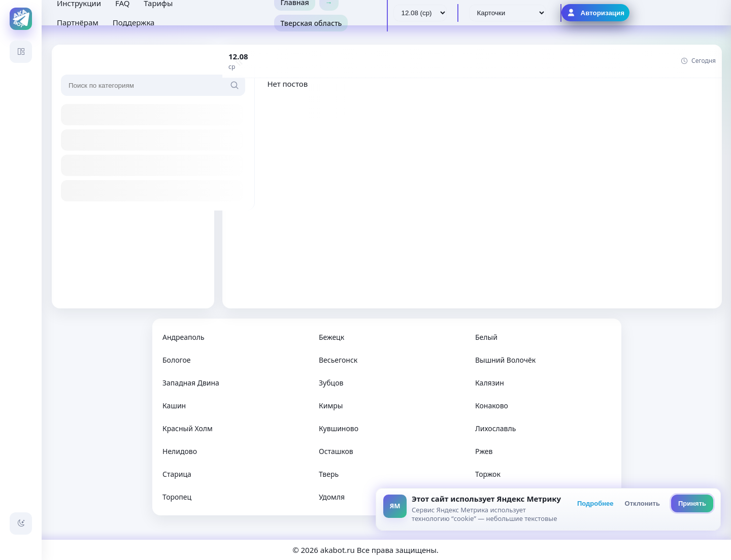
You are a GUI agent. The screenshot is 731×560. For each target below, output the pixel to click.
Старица (177, 474)
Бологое (176, 360)
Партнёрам (78, 22)
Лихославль (495, 428)
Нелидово (180, 451)
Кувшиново (339, 428)
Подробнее (595, 503)
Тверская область (311, 23)
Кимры (331, 406)
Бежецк (331, 337)
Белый (486, 337)
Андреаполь (184, 337)
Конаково (492, 406)
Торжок (488, 474)
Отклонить (642, 503)
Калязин (490, 383)
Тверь (329, 474)
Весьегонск (338, 360)
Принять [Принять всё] (692, 503)
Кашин (174, 406)
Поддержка (134, 22)
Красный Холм (188, 428)
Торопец (177, 497)
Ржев (484, 451)
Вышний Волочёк (505, 360)
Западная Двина (191, 383)
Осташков (336, 451)
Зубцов (331, 383)
